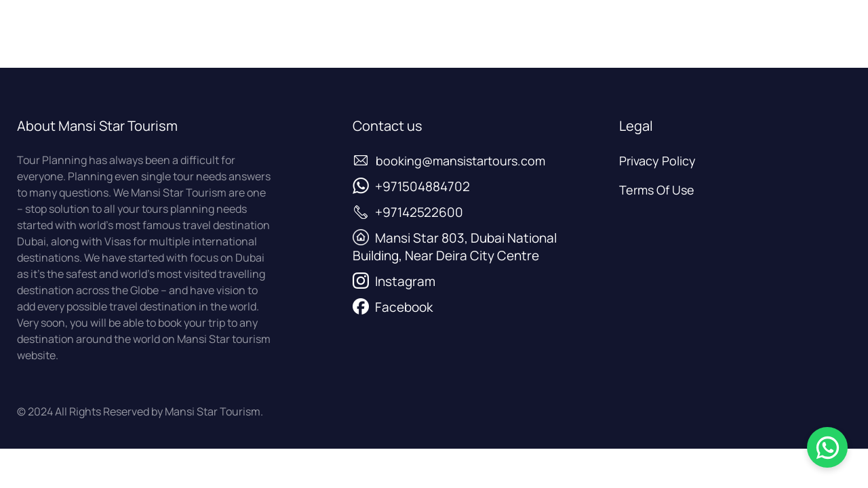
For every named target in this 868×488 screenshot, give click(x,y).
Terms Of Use (657, 190)
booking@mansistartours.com (460, 161)
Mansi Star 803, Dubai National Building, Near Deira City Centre (455, 247)
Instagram (405, 281)
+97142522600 (419, 212)
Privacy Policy (657, 161)
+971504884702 (422, 186)
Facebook (404, 307)
